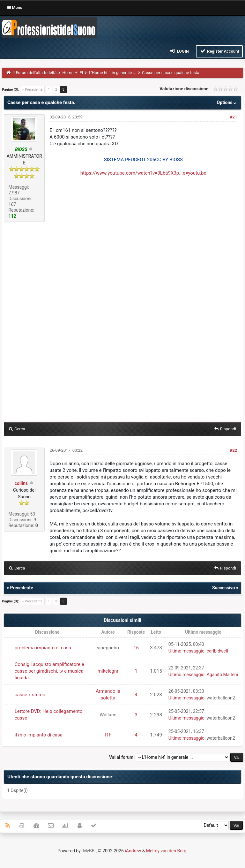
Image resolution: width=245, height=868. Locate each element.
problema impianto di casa (43, 648)
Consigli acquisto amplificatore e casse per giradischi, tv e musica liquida (49, 671)
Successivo (224, 588)
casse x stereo (30, 695)
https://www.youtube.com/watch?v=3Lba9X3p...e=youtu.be (143, 173)
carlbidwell (217, 651)
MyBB (89, 851)
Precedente (21, 588)
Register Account (219, 51)
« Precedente (32, 90)
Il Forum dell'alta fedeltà (35, 73)
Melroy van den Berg (166, 851)
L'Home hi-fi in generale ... (112, 73)
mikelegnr (108, 671)
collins (21, 483)
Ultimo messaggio (186, 651)
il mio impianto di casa (39, 735)
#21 (233, 117)
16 (136, 648)
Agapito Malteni (222, 675)
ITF (108, 735)
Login (179, 51)
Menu (15, 8)
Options (227, 102)
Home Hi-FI (73, 73)
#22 (233, 450)
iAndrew (133, 851)
